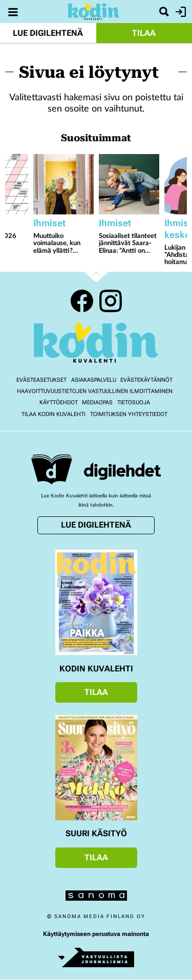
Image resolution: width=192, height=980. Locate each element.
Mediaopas (97, 402)
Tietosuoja (134, 402)
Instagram (111, 301)
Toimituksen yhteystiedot (129, 414)
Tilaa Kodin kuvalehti (54, 414)
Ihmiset (49, 223)
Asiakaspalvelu (94, 380)
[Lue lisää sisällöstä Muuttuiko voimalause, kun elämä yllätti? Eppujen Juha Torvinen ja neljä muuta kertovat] (63, 184)
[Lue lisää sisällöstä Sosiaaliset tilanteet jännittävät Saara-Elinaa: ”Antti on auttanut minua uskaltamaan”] (129, 184)
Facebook (82, 301)
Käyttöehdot (59, 402)
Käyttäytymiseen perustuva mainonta (96, 934)
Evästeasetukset (41, 380)
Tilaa (144, 33)
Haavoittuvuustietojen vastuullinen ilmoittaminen (95, 391)
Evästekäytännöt (146, 380)
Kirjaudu (179, 12)
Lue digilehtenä (48, 33)
